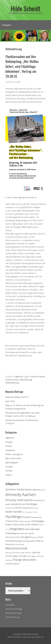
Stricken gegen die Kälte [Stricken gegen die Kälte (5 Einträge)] (16, 556)
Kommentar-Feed (14, 613)
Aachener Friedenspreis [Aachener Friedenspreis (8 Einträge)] (19, 489)
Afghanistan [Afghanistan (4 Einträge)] (37, 490)
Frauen (9, 446)
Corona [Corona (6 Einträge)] (17, 508)
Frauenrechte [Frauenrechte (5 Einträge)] (12, 521)
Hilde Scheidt (26, 8)
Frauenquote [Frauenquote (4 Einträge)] (36, 517)
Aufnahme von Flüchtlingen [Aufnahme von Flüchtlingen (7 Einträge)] (24, 504)
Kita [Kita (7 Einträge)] (38, 541)
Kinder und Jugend (14, 454)
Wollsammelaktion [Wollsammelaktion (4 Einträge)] (13, 564)
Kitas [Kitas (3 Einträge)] (42, 541)
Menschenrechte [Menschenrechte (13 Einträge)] (16, 548)
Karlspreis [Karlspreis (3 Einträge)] (35, 537)
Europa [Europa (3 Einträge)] (36, 508)
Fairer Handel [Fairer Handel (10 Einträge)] (14, 512)
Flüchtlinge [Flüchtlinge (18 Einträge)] (13, 517)
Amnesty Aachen (38, 377)
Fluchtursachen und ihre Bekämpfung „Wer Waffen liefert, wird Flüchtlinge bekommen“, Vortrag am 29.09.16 (22, 66)
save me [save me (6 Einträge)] (36, 552)
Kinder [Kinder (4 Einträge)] (41, 537)
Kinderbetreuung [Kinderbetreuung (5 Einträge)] (13, 541)
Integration (10, 450)
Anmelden (10, 605)
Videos (9, 475)
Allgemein (19, 377)
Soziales (9, 467)
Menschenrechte (13, 458)
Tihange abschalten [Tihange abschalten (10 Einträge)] (24, 560)
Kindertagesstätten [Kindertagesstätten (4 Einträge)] (29, 541)
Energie (9, 442)
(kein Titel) (10, 401)
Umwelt (9, 471)
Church (10, 637)
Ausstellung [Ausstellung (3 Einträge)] (9, 508)
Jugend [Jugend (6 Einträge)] (28, 537)
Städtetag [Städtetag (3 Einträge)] (9, 560)
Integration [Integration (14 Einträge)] (17, 529)
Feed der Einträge (14, 609)
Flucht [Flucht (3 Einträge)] (36, 512)
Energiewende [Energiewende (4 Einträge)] (27, 508)
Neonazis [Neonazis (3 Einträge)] (28, 553)
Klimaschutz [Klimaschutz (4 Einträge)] (10, 544)
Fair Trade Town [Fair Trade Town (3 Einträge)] (28, 512)
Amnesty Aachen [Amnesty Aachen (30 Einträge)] (21, 495)
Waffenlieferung (12, 383)
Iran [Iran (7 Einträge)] (22, 537)
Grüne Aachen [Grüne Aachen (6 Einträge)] (32, 524)
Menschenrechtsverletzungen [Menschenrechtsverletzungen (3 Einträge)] (15, 553)
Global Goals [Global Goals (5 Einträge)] (18, 524)
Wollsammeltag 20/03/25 (17, 397)
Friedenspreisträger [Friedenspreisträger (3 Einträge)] (24, 521)
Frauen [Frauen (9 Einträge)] (26, 517)
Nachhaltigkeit (12, 462)
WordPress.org (12, 617)
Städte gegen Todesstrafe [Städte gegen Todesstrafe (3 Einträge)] (35, 556)
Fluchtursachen (12, 380)
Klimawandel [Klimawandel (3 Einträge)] (20, 544)
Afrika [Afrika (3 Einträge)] (44, 490)
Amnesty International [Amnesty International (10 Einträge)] (19, 500)
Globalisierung (26, 380)
